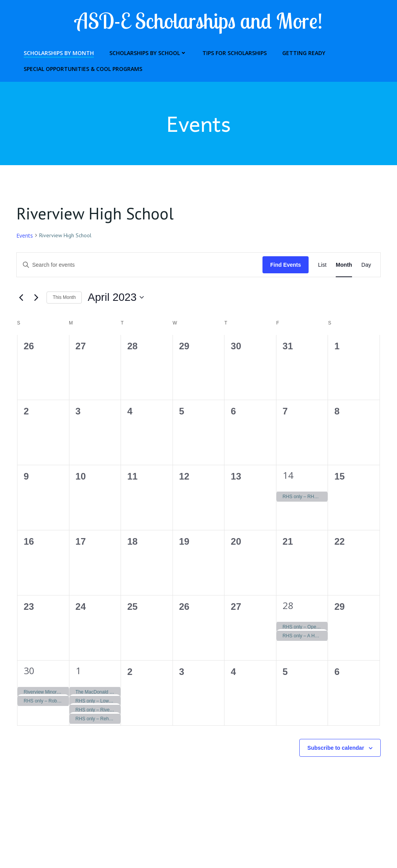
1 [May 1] (78, 671)
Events (25, 236)
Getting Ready (300, 51)
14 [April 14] (288, 476)
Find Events (286, 266)
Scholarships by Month (55, 51)
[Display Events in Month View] (344, 266)
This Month (64, 299)
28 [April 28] (288, 606)
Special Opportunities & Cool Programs (79, 67)
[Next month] (36, 299)
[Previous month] (21, 299)
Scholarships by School (145, 51)
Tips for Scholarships (231, 51)
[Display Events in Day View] (366, 266)
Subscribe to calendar (336, 749)
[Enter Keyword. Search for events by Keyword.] (140, 266)
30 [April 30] (29, 671)
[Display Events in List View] (322, 266)
